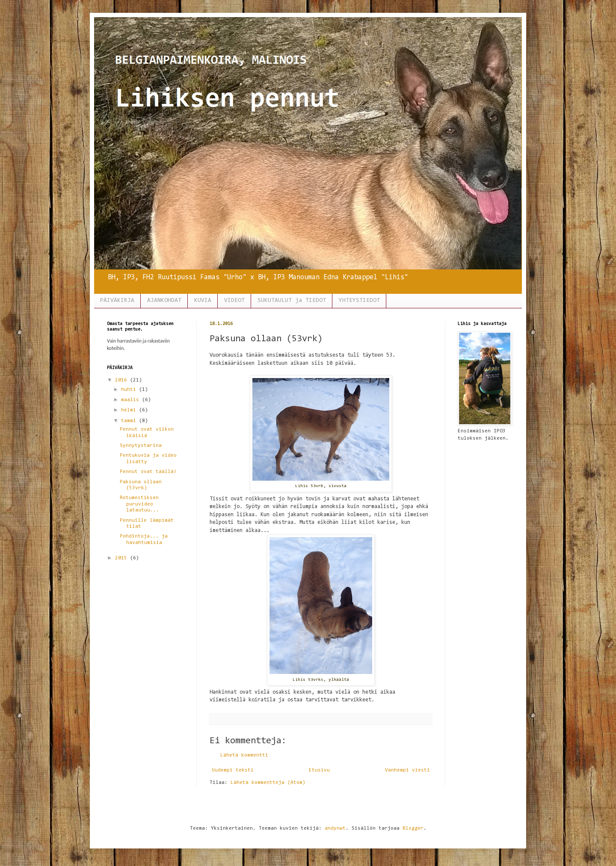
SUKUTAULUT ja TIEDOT (292, 301)
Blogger (413, 828)
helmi (130, 410)
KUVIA (203, 301)
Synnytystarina (141, 446)
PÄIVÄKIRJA (117, 301)
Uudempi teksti (233, 770)
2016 (123, 380)
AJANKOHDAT (164, 301)
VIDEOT (234, 301)
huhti (130, 390)
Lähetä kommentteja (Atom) (268, 783)
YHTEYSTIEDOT (359, 301)
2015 (123, 558)
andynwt (335, 828)
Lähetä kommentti (244, 755)
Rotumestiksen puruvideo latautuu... (139, 504)
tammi (130, 421)
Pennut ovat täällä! (148, 472)
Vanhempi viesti (407, 770)
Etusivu (319, 770)
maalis (132, 400)
